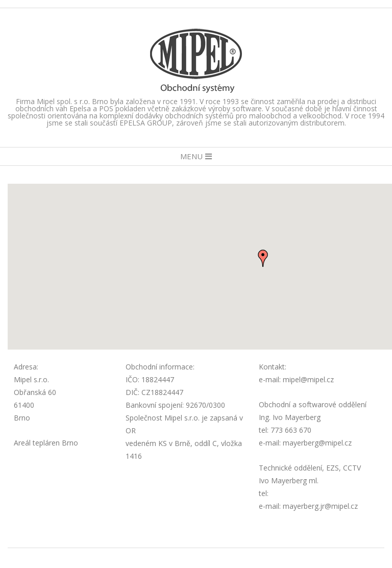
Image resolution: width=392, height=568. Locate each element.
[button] (263, 258)
